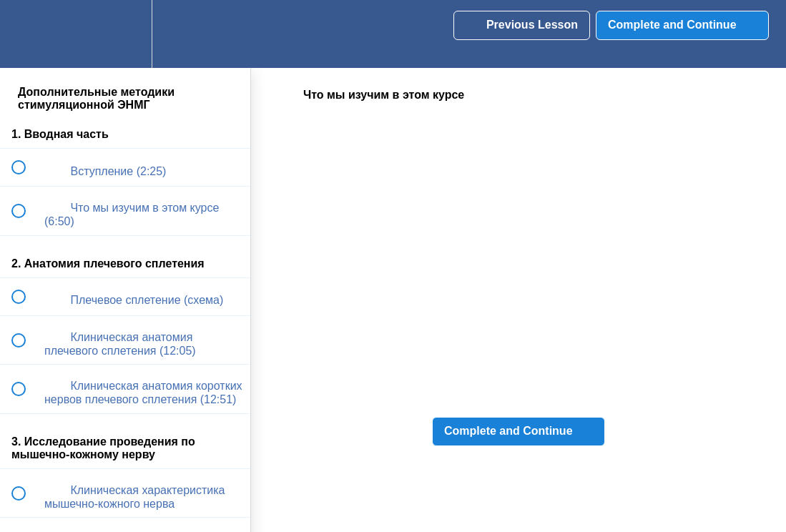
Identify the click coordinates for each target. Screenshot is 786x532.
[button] (26, 34)
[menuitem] (125, 34)
